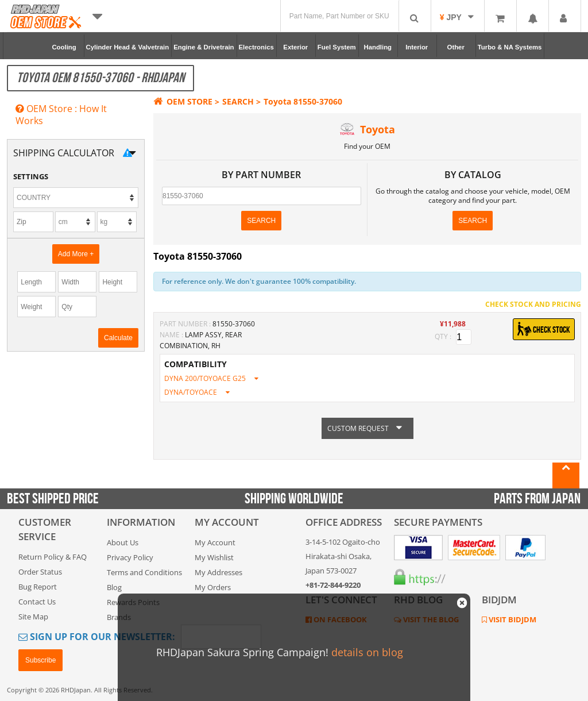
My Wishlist (214, 557)
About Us (123, 542)
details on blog (367, 652)
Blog (114, 587)
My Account (215, 542)
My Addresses (218, 572)
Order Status (40, 572)
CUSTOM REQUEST (367, 428)
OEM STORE (183, 101)
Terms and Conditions (144, 572)
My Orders (213, 587)
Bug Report (38, 587)
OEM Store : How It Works (61, 115)
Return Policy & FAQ (53, 557)
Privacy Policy (130, 557)
